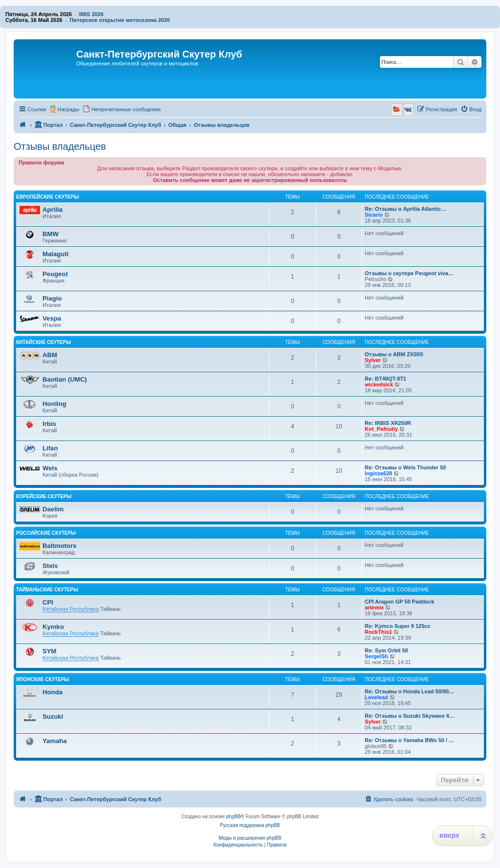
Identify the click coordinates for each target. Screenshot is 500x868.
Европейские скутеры (47, 197)
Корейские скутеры (44, 496)
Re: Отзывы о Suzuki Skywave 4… (410, 716)
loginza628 (378, 473)
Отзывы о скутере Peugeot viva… (409, 273)
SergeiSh (376, 656)
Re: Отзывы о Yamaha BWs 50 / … (409, 740)
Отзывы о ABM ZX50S (394, 354)
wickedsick (379, 384)
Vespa (52, 318)
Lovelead (376, 697)
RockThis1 (378, 632)
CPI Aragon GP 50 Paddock (399, 602)
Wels (50, 468)
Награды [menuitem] (69, 109)
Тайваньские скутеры (47, 590)
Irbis (49, 424)
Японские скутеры (42, 679)
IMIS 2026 (91, 14)
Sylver (373, 360)
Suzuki (53, 717)
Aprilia (52, 210)
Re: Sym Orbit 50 (386, 650)
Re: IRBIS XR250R (388, 423)
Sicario (374, 215)
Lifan (50, 448)
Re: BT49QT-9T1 (385, 379)
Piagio (52, 298)
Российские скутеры (46, 533)
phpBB (233, 817)
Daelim (53, 509)
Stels (50, 566)
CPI (48, 602)
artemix (374, 607)
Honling (54, 404)
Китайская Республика (71, 609)
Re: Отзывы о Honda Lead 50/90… (409, 691)
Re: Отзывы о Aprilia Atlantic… (406, 209)
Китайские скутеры (43, 342)
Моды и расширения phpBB (250, 838)
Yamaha (55, 741)
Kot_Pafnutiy (381, 429)
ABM (50, 355)
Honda (52, 692)
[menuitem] (122, 109)
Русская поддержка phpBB (250, 825)
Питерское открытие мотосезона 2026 (120, 20)
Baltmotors (60, 546)
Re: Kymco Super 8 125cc (398, 626)
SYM (50, 651)
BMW (51, 234)
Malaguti (55, 254)
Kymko (53, 627)
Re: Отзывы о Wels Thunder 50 (405, 467)
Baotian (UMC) (65, 379)
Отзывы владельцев (60, 146)
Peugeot (55, 274)
